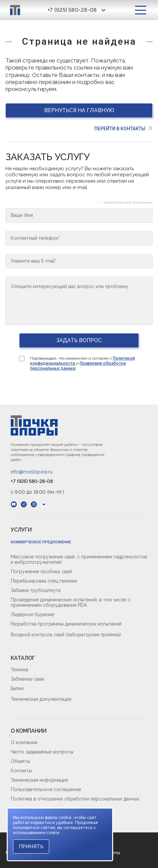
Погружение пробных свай (41, 572)
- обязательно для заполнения (126, 202)
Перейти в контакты (124, 129)
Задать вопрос (79, 340)
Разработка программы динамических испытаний (66, 624)
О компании (24, 742)
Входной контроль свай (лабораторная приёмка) (66, 635)
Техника (19, 670)
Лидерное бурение (32, 614)
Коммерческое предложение (41, 542)
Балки (17, 688)
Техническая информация (39, 780)
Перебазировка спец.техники (44, 581)
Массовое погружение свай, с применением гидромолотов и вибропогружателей (79, 559)
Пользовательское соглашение (46, 789)
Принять (31, 847)
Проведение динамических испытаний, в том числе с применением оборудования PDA (70, 602)
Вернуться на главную (79, 110)
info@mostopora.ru (32, 472)
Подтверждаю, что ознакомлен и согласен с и (83, 363)
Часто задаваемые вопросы (42, 752)
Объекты (20, 761)
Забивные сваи (27, 679)
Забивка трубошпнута (36, 590)
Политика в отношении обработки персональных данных (75, 799)
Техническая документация (41, 699)
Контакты (21, 771)
